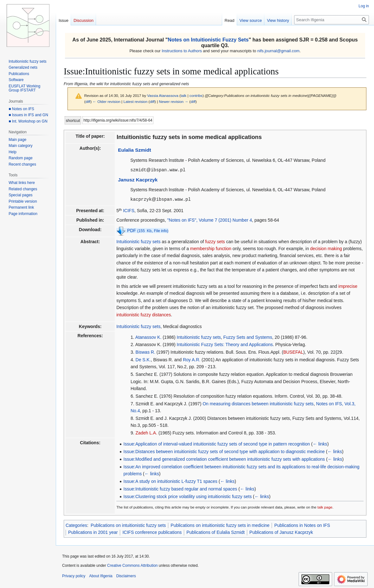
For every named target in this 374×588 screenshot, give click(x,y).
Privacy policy (74, 575)
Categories (76, 525)
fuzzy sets (215, 241)
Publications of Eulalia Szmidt (216, 532)
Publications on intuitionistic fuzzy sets (128, 525)
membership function (211, 248)
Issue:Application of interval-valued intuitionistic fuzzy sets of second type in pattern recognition (217, 443)
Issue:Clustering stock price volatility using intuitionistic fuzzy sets (188, 496)
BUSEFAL (293, 351)
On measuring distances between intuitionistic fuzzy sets (258, 403)
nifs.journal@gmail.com (278, 51)
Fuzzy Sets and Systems (248, 337)
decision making (326, 248)
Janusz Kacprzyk (138, 179)
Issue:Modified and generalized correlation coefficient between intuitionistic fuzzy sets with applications (224, 458)
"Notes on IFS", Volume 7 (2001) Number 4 (210, 219)
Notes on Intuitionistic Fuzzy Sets (208, 40)
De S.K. (143, 359)
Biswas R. (145, 351)
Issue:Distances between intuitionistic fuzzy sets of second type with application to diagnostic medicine (224, 451)
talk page (325, 506)
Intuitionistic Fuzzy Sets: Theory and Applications (225, 344)
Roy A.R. (192, 359)
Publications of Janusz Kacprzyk (281, 532)
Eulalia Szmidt (134, 150)
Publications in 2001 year (93, 532)
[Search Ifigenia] (332, 20)
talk (184, 95)
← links (320, 443)
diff (88, 101)
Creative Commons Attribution (132, 565)
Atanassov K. (148, 337)
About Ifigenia (101, 575)
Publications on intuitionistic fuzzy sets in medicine (220, 525)
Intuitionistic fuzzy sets (138, 241)
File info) (161, 230)
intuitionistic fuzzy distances (144, 314)
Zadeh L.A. (147, 432)
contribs (196, 95)
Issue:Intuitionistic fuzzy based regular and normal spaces (181, 488)
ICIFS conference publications (152, 532)
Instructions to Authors (182, 51)
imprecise (348, 286)
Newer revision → (174, 101)
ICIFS (129, 210)
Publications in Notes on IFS (302, 525)
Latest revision (135, 101)
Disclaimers (126, 575)
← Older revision (106, 101)
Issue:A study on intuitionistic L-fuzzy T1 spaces (171, 481)
